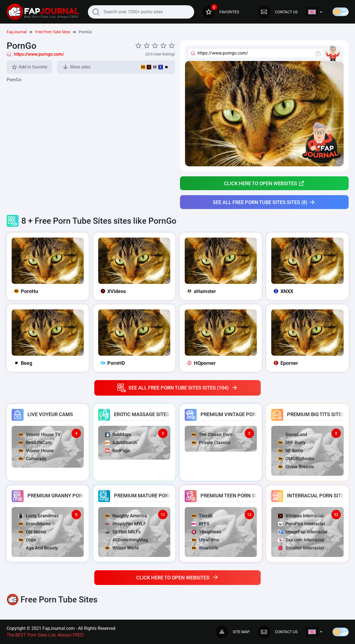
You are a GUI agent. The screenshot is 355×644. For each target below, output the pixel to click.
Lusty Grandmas (39, 516)
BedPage (118, 451)
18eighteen (206, 532)
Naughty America (126, 516)
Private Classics (211, 443)
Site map (233, 632)
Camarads (32, 459)
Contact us (278, 12)
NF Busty (291, 451)
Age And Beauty (38, 548)
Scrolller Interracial (301, 548)
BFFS (201, 524)
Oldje (27, 540)
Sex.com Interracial (301, 540)
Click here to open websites (264, 183)
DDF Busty (292, 443)
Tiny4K (202, 516)
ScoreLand (293, 435)
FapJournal (17, 32)
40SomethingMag (126, 540)
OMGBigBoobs (296, 459)
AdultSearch (121, 443)
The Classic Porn (212, 435)
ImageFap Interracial (303, 532)
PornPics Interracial (301, 524)
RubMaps (118, 435)
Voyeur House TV (40, 435)
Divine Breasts (296, 467)
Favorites (221, 12)
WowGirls (205, 548)
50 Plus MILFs (123, 532)
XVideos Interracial (301, 516)
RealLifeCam (35, 443)
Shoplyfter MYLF (125, 524)
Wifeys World (122, 548)
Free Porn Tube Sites (53, 32)
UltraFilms (205, 540)
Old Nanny (32, 532)
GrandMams (35, 524)
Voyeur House (36, 451)
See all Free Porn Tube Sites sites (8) (264, 202)
